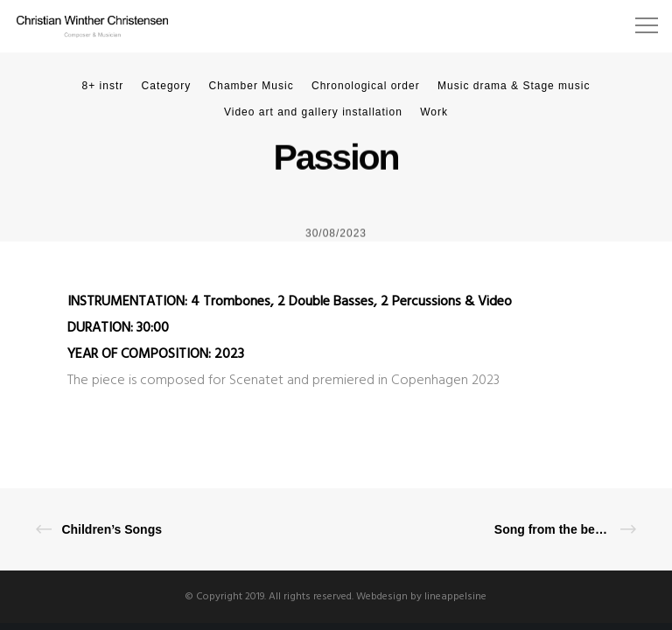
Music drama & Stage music (514, 86)
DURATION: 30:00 (118, 328)
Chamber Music (252, 86)
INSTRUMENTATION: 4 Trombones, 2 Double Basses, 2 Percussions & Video (290, 302)
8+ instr (103, 86)
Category (167, 86)
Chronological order (366, 86)
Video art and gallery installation (313, 112)
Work (434, 112)
